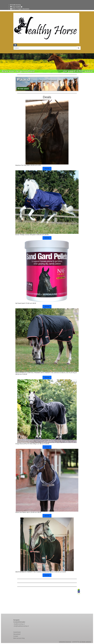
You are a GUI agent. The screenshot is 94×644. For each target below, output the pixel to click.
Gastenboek (17, 632)
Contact (16, 636)
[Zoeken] (45, 48)
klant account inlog (19, 638)
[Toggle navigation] (15, 45)
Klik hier (47, 169)
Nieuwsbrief (17, 634)
